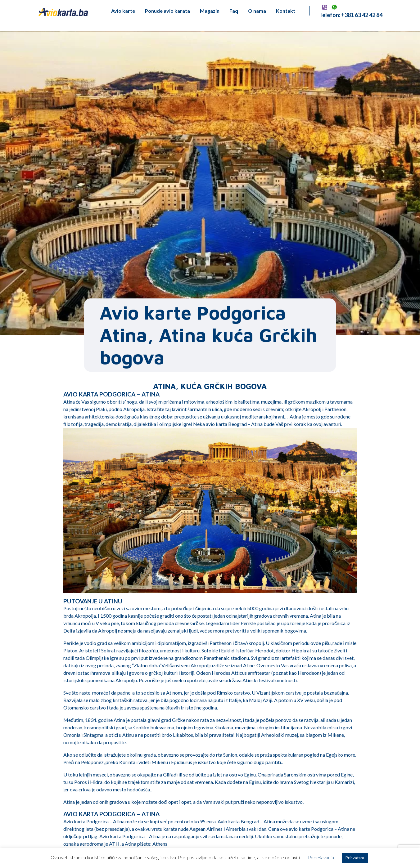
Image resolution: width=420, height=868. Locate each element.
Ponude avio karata (167, 11)
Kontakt (286, 11)
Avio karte (123, 11)
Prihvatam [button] (355, 858)
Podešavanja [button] (321, 857)
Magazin (210, 11)
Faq (234, 11)
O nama (257, 11)
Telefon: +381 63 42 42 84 (351, 15)
